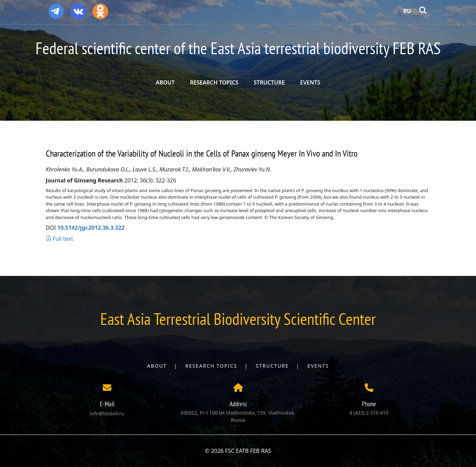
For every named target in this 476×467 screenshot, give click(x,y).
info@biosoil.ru (107, 413)
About (157, 366)
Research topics (211, 366)
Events (318, 366)
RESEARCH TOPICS (214, 82)
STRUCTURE (269, 82)
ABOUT (165, 82)
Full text (60, 239)
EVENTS (310, 82)
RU (407, 11)
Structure (272, 366)
